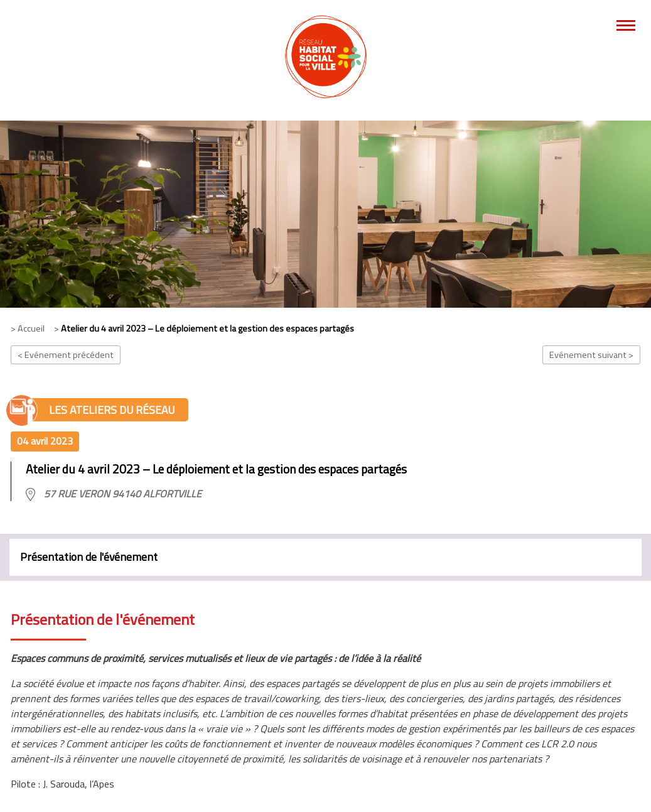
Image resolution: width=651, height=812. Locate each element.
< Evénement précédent (66, 355)
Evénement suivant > (591, 355)
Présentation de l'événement (89, 557)
